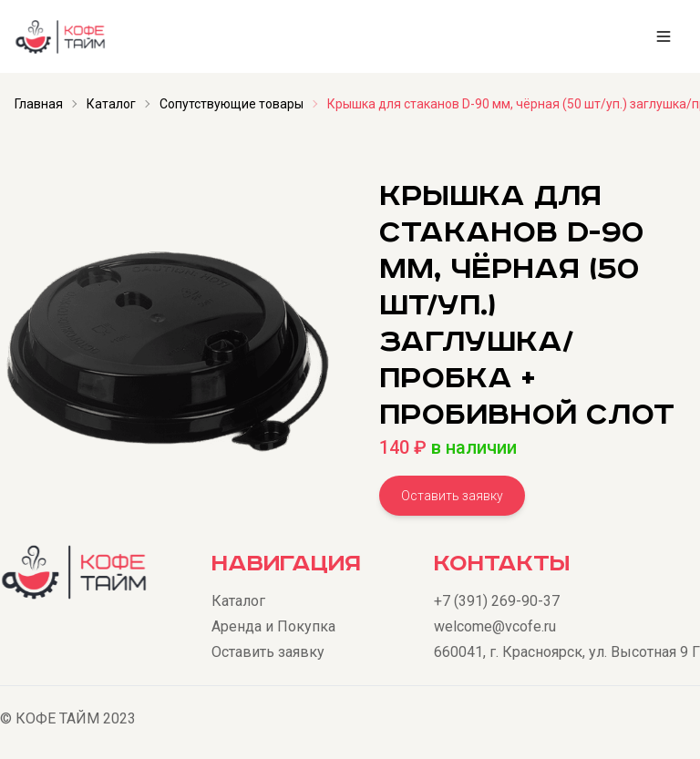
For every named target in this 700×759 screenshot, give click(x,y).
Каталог (111, 104)
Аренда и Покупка (273, 626)
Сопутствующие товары (232, 104)
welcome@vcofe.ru (495, 626)
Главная (39, 104)
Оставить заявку (452, 496)
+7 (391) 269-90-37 (497, 601)
